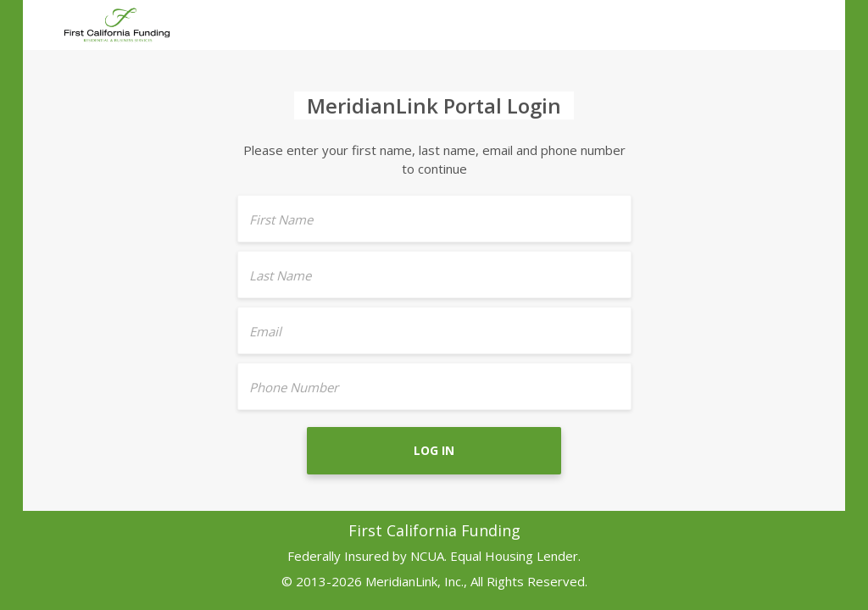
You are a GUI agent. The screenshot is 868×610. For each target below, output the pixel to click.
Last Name (280, 275)
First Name (281, 219)
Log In (434, 450)
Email (265, 331)
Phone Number (294, 387)
